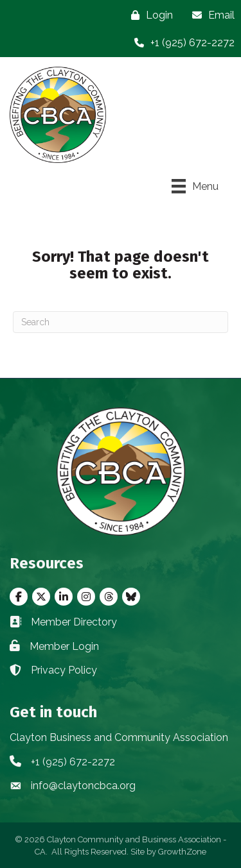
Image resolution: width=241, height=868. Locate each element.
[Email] (210, 15)
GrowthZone (182, 852)
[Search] (121, 322)
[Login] (149, 15)
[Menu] (195, 186)
